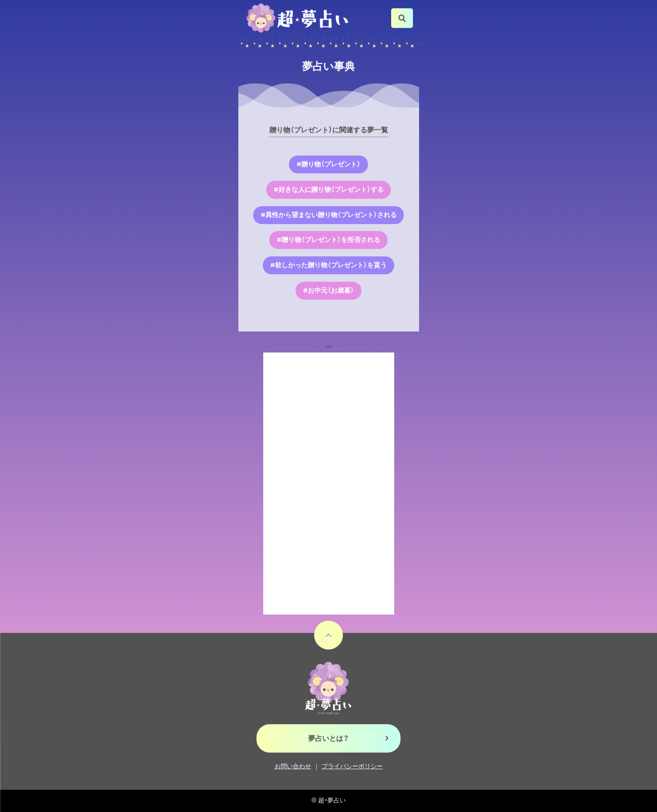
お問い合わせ (293, 766)
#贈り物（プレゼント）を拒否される (328, 240)
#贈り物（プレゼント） (328, 164)
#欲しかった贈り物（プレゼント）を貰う (328, 265)
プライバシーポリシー (352, 766)
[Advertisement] (329, 484)
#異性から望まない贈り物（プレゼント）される (329, 215)
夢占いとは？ (328, 738)
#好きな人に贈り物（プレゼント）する (329, 190)
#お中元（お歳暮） (328, 290)
